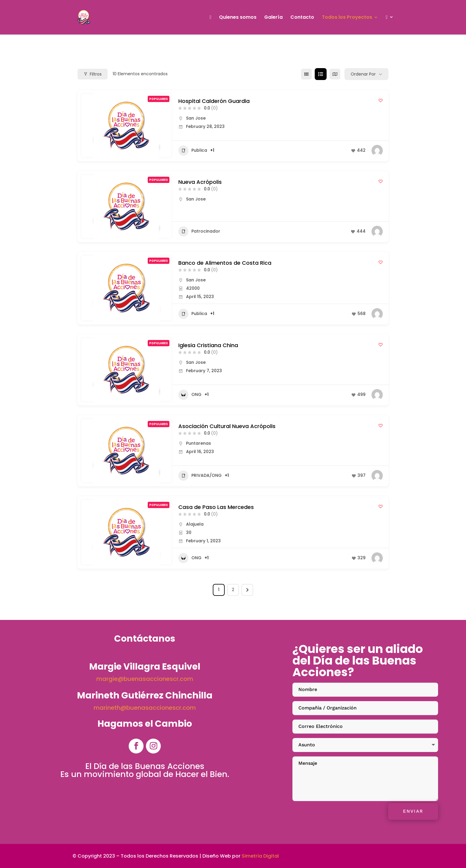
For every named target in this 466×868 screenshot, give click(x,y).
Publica (193, 151)
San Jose (196, 118)
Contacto (302, 18)
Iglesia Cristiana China (208, 345)
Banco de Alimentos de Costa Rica (225, 263)
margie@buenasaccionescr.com (145, 679)
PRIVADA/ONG (200, 476)
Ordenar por (363, 74)
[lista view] (321, 74)
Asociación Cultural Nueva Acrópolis (227, 426)
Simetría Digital (260, 856)
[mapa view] (335, 74)
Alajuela (195, 524)
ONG (190, 395)
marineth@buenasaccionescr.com (145, 708)
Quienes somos (238, 18)
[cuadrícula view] (306, 74)
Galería (273, 18)
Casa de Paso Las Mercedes (216, 507)
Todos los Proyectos (347, 18)
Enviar (413, 811)
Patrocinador (199, 231)
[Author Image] (377, 151)
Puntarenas (199, 443)
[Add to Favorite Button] (381, 100)
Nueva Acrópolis (200, 182)
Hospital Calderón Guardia (214, 101)
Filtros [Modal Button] (93, 74)
